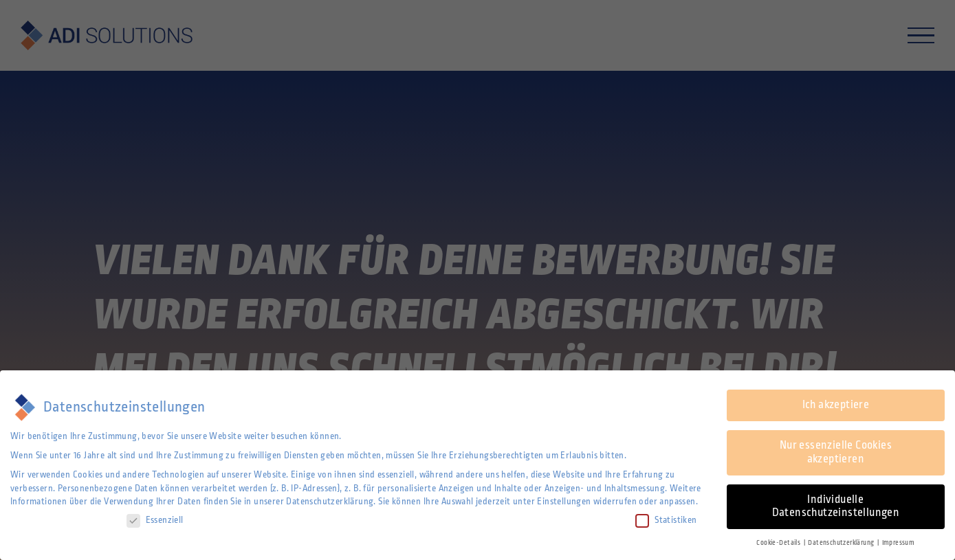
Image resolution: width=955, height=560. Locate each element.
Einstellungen (564, 502)
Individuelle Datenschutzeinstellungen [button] (836, 506)
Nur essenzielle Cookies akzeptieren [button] (836, 452)
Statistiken (666, 520)
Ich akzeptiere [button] (836, 405)
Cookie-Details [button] (779, 543)
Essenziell (155, 520)
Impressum (899, 543)
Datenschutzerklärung (330, 502)
